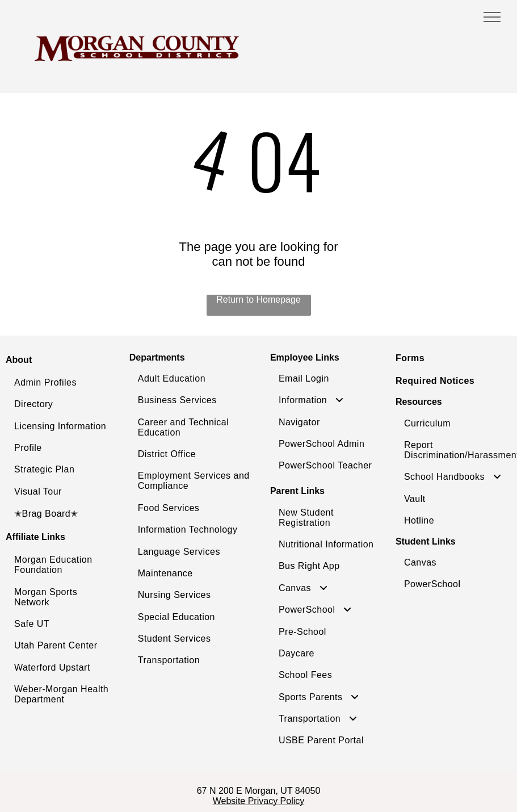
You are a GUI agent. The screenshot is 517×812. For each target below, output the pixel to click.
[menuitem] (65, 383)
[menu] (492, 17)
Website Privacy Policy (259, 801)
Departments (157, 357)
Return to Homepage (258, 300)
